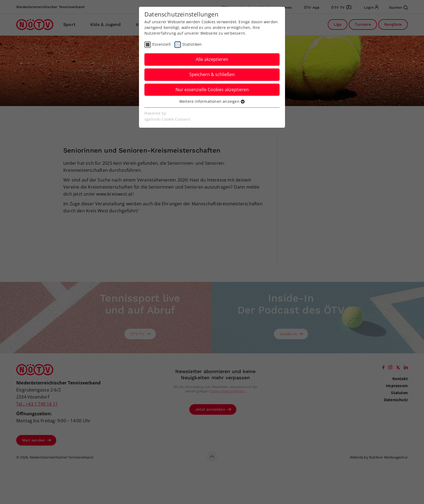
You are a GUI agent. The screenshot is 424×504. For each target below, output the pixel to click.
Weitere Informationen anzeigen (212, 101)
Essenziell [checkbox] (161, 44)
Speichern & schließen (212, 74)
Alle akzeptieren (212, 59)
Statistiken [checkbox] (192, 44)
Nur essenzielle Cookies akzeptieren (212, 90)
